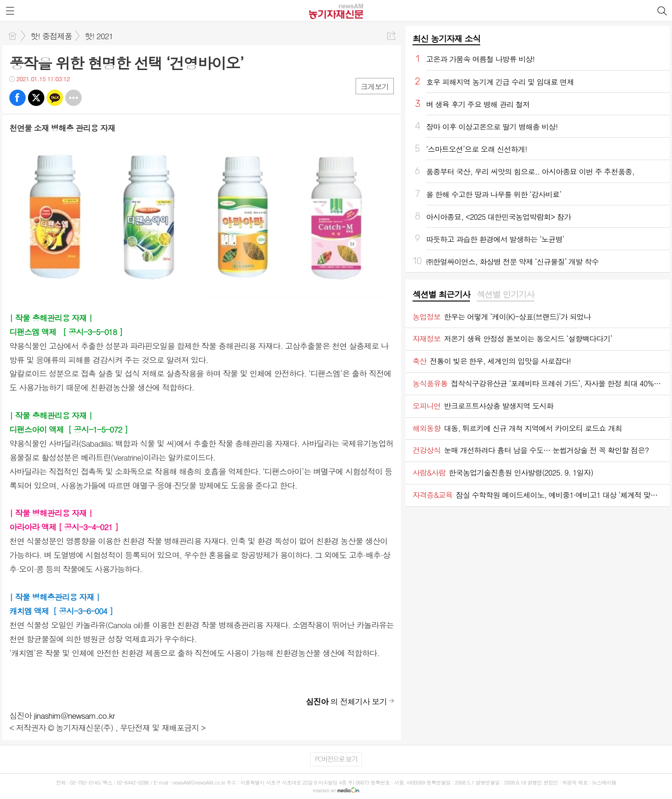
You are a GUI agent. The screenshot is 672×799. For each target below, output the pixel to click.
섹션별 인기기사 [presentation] (505, 294)
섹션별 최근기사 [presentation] (441, 294)
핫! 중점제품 (51, 36)
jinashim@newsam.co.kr (74, 715)
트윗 (36, 98)
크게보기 (375, 87)
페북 (17, 98)
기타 (73, 98)
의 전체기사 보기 (346, 701)
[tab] (441, 295)
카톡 (55, 98)
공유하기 (391, 36)
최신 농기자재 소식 (446, 39)
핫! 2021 (99, 36)
